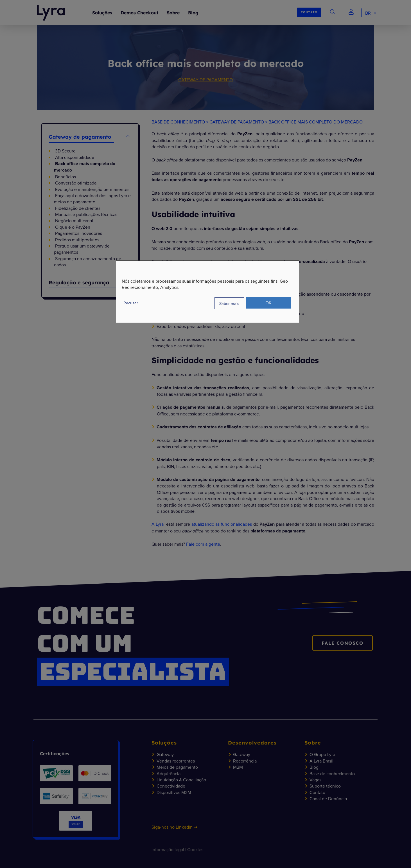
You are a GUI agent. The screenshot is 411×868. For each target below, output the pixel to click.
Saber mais (229, 303)
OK (268, 303)
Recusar (131, 303)
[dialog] (207, 292)
